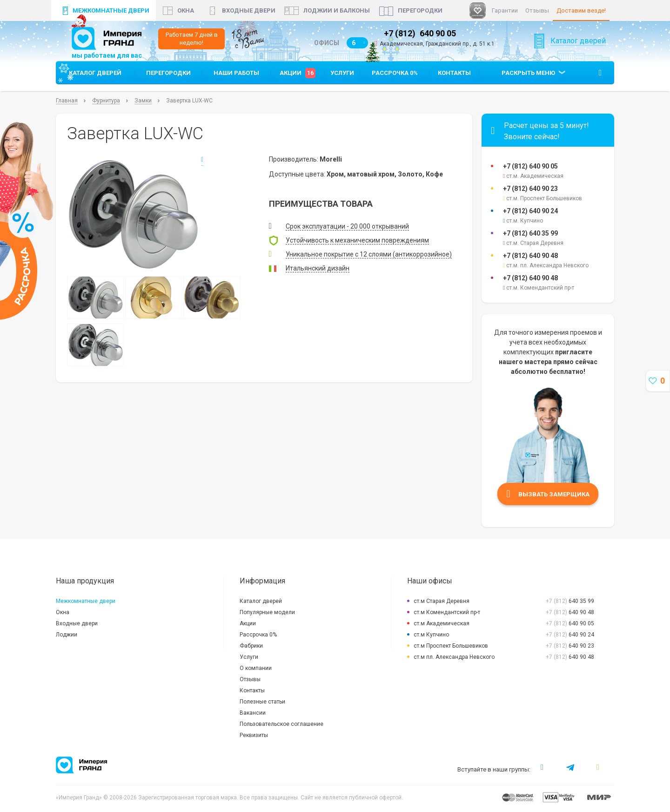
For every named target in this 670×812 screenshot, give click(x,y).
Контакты (454, 78)
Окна (63, 618)
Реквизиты (254, 741)
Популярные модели (267, 618)
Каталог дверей (578, 52)
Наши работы (236, 78)
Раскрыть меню (528, 78)
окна (186, 10)
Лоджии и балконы (337, 10)
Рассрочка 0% (395, 78)
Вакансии (253, 718)
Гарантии (505, 10)
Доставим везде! (581, 10)
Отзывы (537, 10)
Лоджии (67, 640)
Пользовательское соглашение (281, 730)
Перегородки (420, 10)
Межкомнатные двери (111, 10)
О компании (256, 674)
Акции (298, 79)
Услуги (342, 78)
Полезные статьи (262, 707)
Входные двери (249, 10)
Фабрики (251, 651)
